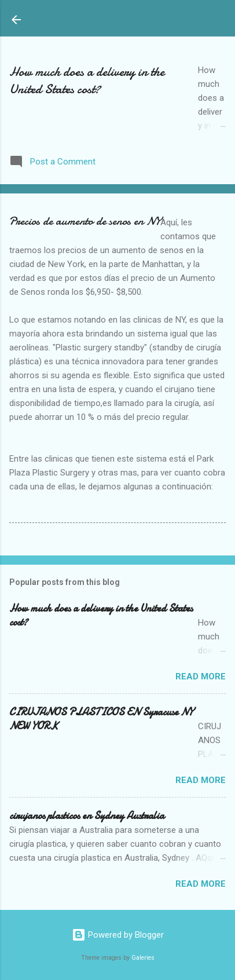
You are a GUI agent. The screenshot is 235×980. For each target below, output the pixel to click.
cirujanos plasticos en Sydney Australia (87, 816)
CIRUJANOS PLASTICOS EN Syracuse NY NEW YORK (101, 719)
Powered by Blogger (118, 935)
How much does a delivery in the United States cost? (87, 81)
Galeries (143, 958)
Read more (201, 677)
